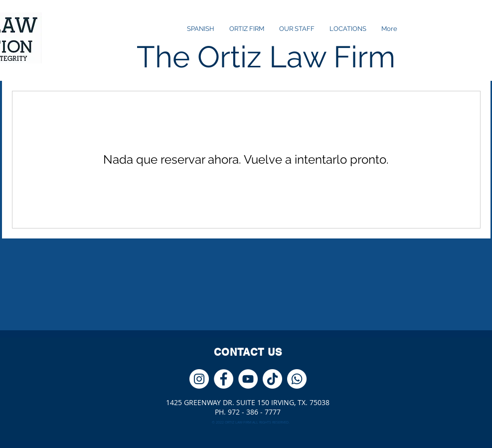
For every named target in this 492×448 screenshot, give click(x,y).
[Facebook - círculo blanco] (224, 379)
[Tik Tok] (272, 379)
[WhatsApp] (297, 379)
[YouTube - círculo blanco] (248, 379)
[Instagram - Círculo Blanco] (199, 379)
